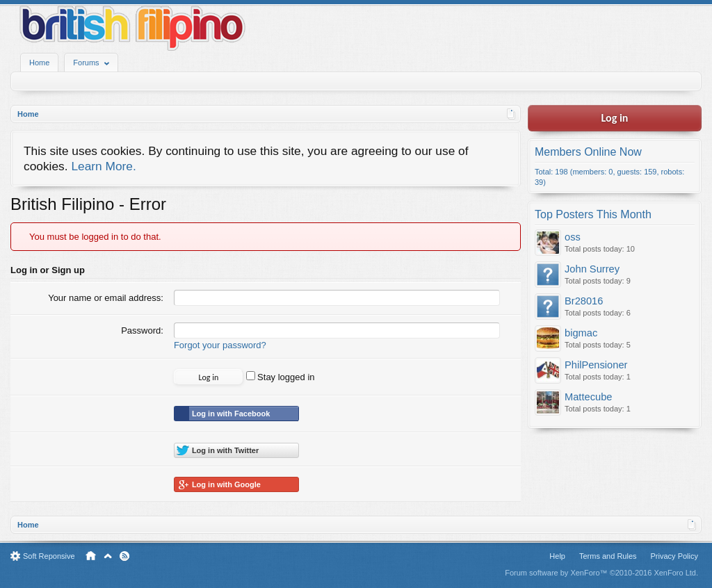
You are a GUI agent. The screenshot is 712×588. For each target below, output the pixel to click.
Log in (615, 118)
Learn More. (103, 166)
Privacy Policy (674, 556)
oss (573, 237)
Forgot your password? (220, 345)
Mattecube (588, 397)
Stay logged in (281, 377)
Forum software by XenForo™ (601, 573)
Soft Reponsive (49, 556)
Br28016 (584, 301)
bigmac (581, 333)
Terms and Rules (608, 556)
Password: (142, 330)
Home (39, 63)
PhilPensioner (596, 365)
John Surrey (592, 269)
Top (108, 556)
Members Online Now (588, 152)
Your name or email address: (106, 298)
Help (557, 556)
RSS (124, 556)
